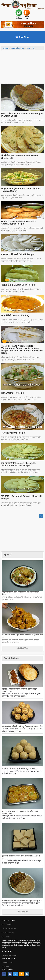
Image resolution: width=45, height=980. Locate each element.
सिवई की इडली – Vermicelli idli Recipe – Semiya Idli (21, 157)
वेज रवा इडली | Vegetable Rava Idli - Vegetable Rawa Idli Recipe (19, 464)
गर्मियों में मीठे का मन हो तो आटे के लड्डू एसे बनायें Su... (21, 769)
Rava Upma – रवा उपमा (12, 393)
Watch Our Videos (10, 955)
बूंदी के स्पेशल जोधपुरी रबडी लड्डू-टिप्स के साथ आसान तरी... (22, 726)
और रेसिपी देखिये (22, 648)
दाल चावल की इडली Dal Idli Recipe (18, 254)
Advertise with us (10, 928)
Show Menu (22, 37)
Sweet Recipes (11, 658)
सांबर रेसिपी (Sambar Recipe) (15, 315)
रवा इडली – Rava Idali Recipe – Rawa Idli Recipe (22, 497)
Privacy (6, 967)
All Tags (6, 937)
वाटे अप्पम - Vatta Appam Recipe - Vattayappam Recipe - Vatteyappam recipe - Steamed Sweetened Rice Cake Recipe (22, 349)
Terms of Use (8, 963)
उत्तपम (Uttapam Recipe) (13, 433)
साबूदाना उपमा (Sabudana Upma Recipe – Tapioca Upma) (22, 190)
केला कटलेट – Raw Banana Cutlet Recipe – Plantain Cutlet (22, 115)
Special (7, 555)
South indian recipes (21, 48)
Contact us (7, 924)
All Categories (8, 932)
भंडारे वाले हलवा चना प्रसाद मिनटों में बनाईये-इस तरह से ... (22, 901)
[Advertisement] (23, 68)
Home (6, 48)
